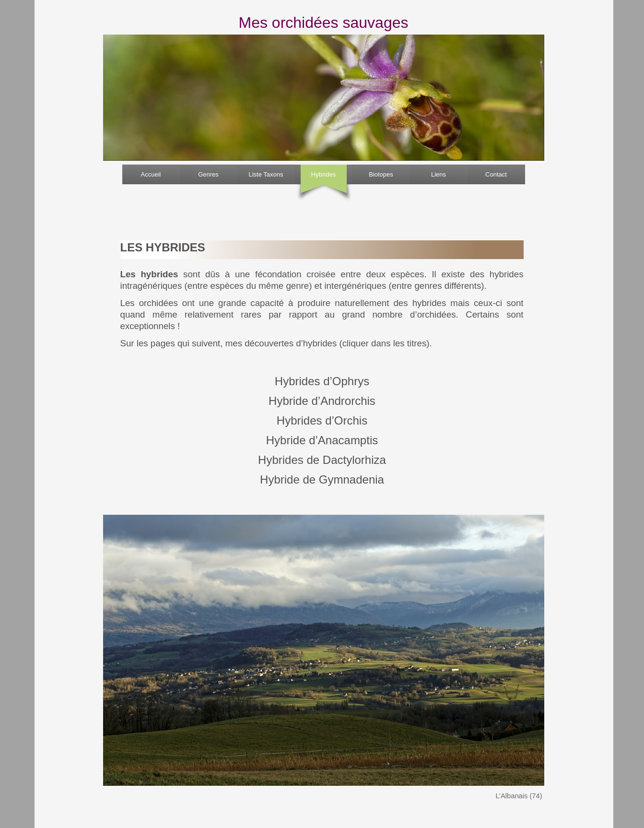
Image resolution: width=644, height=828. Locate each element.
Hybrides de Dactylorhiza (322, 460)
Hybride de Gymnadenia (322, 479)
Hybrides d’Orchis (322, 420)
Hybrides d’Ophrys (322, 381)
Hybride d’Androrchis (322, 401)
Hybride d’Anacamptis (322, 440)
